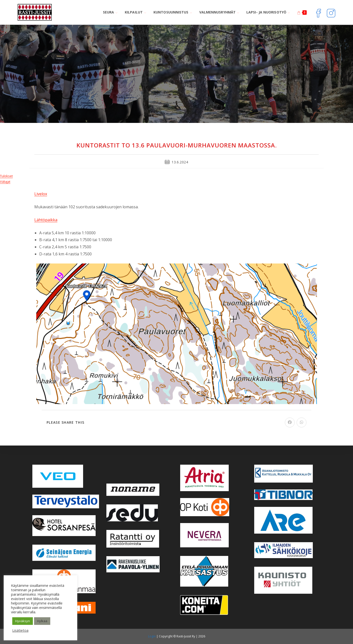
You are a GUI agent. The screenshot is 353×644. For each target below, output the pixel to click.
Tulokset (6, 176)
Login (152, 636)
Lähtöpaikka (46, 220)
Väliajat (5, 182)
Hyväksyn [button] (23, 621)
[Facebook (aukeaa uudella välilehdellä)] (319, 12)
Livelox (41, 194)
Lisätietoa (20, 630)
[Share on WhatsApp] (302, 422)
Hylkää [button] (42, 621)
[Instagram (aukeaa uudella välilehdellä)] (331, 12)
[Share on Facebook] (290, 422)
